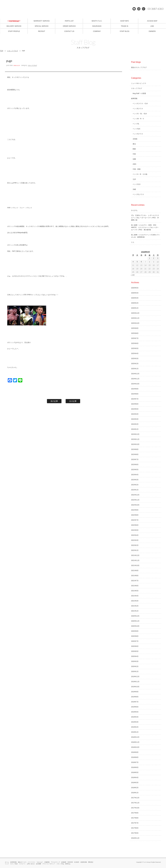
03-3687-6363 (155, 9)
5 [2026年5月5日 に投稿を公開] (137, 262)
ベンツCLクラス (138, 194)
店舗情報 (47, 862)
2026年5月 (135, 288)
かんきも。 (135, 210)
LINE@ (134, 9)
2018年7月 (135, 762)
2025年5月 (135, 348)
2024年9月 (135, 389)
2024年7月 (135, 399)
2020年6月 (135, 646)
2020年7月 (135, 641)
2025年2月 (135, 364)
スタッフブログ (13, 51)
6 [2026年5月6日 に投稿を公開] (141, 262)
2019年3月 (135, 722)
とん (133, 242)
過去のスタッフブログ (139, 67)
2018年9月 (135, 752)
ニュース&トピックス (139, 83)
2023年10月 (135, 444)
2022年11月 (135, 500)
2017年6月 (135, 828)
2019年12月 (135, 677)
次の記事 (73, 401)
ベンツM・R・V (138, 119)
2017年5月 (135, 833)
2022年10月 (135, 505)
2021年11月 (135, 560)
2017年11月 (135, 803)
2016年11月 (135, 838)
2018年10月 (135, 747)
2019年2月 (135, 727)
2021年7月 (135, 581)
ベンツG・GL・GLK (140, 114)
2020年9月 (135, 631)
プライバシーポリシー (49, 864)
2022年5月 (135, 530)
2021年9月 (135, 571)
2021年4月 (135, 596)
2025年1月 (135, 369)
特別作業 (70, 862)
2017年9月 (135, 813)
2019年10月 (135, 687)
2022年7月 (135, 520)
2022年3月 (135, 540)
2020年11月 (135, 621)
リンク (7, 864)
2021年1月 (135, 611)
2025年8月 (135, 333)
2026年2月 (135, 303)
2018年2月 (135, 788)
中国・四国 (137, 169)
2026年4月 (135, 293)
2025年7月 (135, 338)
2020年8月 (135, 636)
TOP (2, 51)
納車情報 (134, 99)
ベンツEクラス (138, 109)
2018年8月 (135, 757)
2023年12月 (135, 434)
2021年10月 (135, 566)
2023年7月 (135, 459)
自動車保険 (84, 862)
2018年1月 (135, 793)
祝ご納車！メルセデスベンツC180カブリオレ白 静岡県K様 (145, 236)
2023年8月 (135, 454)
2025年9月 (135, 328)
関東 (134, 149)
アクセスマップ (55, 862)
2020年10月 (135, 626)
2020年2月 (135, 666)
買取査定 (91, 862)
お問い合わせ (31, 864)
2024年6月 (135, 404)
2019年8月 (135, 697)
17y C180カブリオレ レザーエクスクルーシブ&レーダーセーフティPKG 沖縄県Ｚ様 (145, 218)
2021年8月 (135, 576)
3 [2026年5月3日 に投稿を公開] (158, 258)
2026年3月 (135, 298)
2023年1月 (135, 490)
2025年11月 (135, 318)
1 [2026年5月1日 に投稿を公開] (150, 258)
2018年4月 (135, 778)
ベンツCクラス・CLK (140, 104)
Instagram (139, 9)
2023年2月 (135, 485)
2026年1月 (135, 308)
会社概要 (39, 864)
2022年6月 (135, 525)
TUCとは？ (40, 862)
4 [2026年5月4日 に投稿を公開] (133, 262)
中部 (134, 154)
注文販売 (77, 862)
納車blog (68, 864)
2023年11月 (135, 439)
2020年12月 (135, 616)
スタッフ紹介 (14, 864)
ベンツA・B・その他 (140, 174)
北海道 (135, 139)
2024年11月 (135, 379)
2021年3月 (135, 601)
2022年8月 (135, 515)
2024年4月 (135, 414)
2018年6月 (135, 767)
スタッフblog (60, 864)
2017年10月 (135, 808)
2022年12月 (135, 495)
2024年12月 (135, 374)
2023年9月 (135, 449)
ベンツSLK (136, 129)
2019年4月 (135, 717)
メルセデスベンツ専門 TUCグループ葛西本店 (83, 9)
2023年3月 (135, 480)
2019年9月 (135, 692)
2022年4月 (135, 535)
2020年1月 (135, 672)
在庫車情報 (13, 862)
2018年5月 (135, 772)
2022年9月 (135, 510)
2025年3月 (135, 359)
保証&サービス (22, 862)
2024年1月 (135, 429)
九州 (134, 179)
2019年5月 (135, 712)
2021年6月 (135, 586)
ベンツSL (136, 124)
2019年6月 (135, 707)
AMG (134, 164)
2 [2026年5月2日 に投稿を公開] (154, 258)
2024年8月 (135, 394)
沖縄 (134, 189)
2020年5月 (135, 651)
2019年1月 (135, 732)
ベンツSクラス (138, 134)
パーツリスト (32, 862)
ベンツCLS (136, 184)
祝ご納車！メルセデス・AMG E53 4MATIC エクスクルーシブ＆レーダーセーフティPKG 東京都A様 (145, 227)
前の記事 (54, 401)
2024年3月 (135, 419)
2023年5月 (135, 470)
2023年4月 (135, 475)
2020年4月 (135, 656)
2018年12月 (135, 737)
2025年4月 (135, 353)
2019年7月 (135, 702)
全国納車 (64, 862)
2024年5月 (135, 409)
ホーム (7, 862)
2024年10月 (135, 384)
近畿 (134, 159)
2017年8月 (135, 818)
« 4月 (133, 275)
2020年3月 (135, 661)
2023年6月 (135, 465)
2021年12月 (135, 555)
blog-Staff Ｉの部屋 (139, 93)
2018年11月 (135, 742)
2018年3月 (135, 783)
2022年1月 (135, 550)
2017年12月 (135, 798)
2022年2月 (135, 545)
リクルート (22, 864)
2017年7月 (135, 823)
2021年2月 (135, 606)
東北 (134, 144)
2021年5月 (135, 591)
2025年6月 (135, 343)
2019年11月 (135, 682)
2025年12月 (135, 313)
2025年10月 (135, 323)
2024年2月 (135, 424)
